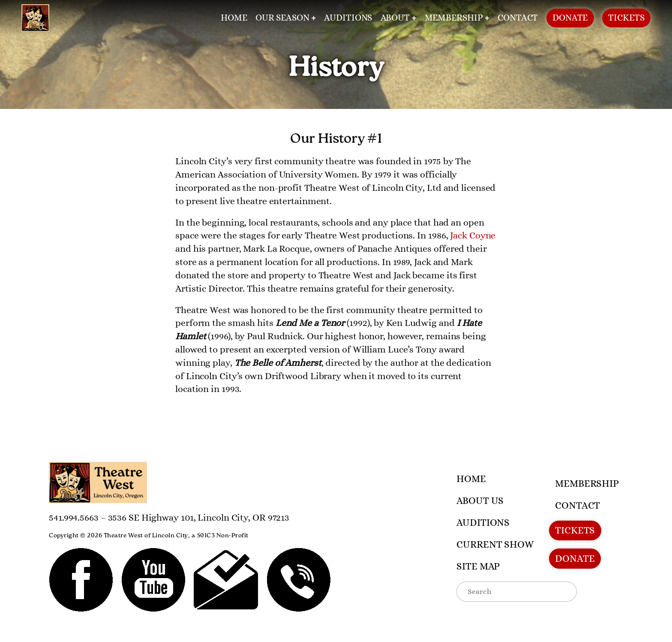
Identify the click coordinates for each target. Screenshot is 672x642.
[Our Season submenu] (313, 18)
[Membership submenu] (487, 18)
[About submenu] (414, 18)
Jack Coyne (473, 235)
